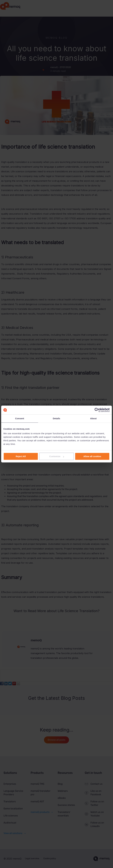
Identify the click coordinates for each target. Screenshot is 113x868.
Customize (57, 456)
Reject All (21, 456)
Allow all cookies (92, 456)
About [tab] (93, 418)
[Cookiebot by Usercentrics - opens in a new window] (97, 410)
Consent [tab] (20, 418)
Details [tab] (56, 418)
